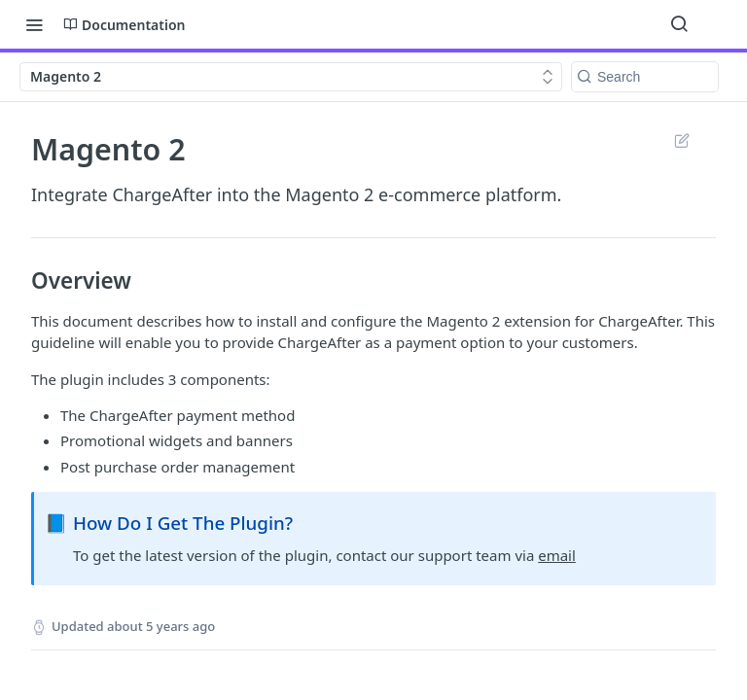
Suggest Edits (681, 140)
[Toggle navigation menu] (34, 24)
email (557, 555)
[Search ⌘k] (679, 24)
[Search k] (645, 77)
